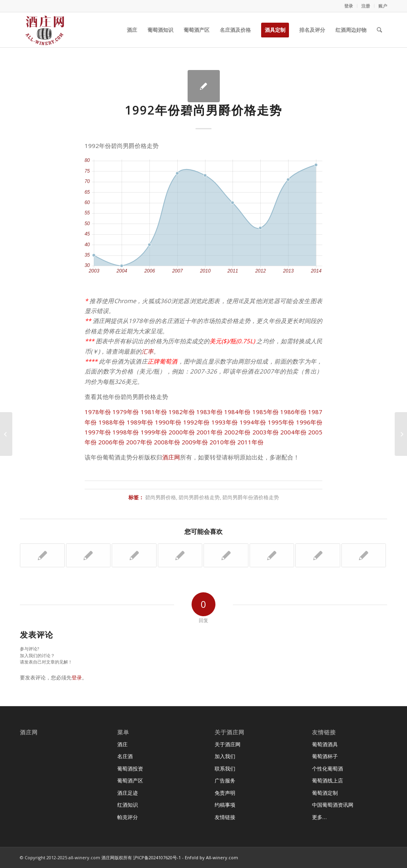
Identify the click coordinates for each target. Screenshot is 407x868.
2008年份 (167, 442)
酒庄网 (171, 457)
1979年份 (126, 412)
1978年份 (98, 412)
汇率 (147, 351)
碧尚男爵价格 (161, 497)
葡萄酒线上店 (328, 780)
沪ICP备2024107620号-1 (157, 857)
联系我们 (225, 769)
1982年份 (182, 412)
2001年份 (209, 432)
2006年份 (111, 442)
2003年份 (266, 432)
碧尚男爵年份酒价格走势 (251, 497)
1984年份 (237, 412)
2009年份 (195, 442)
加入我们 (225, 756)
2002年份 (237, 432)
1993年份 (225, 422)
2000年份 (182, 432)
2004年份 (293, 432)
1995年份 (281, 422)
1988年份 (112, 422)
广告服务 (225, 780)
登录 (349, 6)
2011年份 (250, 442)
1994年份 (253, 422)
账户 (383, 6)
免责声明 (225, 793)
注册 (366, 6)
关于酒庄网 (228, 744)
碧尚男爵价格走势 (199, 497)
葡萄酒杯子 (325, 756)
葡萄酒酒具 (325, 744)
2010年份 (223, 442)
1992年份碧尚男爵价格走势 (203, 110)
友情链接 (225, 817)
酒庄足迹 (128, 793)
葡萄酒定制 (325, 793)
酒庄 (122, 744)
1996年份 (309, 422)
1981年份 (154, 412)
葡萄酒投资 (130, 769)
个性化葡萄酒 (328, 769)
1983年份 (209, 412)
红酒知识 (128, 805)
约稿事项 (225, 805)
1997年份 (98, 432)
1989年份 (140, 422)
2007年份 (139, 442)
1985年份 (266, 412)
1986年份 (293, 412)
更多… (319, 817)
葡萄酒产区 (130, 780)
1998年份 (126, 432)
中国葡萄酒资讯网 (333, 805)
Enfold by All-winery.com (211, 857)
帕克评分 (128, 817)
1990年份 (168, 422)
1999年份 (154, 432)
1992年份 (197, 422)
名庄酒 (125, 756)
